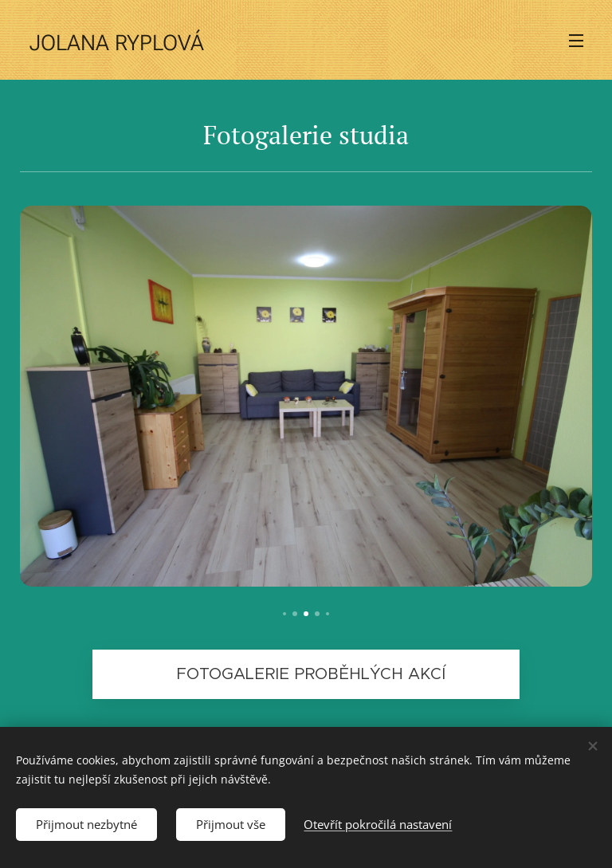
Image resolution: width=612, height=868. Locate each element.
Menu (576, 41)
